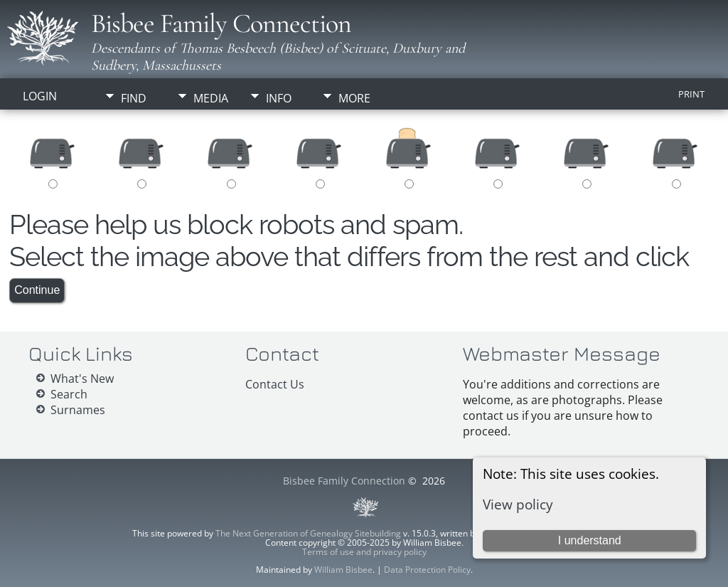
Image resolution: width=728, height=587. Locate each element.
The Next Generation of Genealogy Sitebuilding (308, 533)
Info (279, 98)
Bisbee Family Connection (221, 23)
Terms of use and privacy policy (364, 552)
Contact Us (275, 384)
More (354, 98)
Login (40, 96)
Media (211, 98)
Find (134, 98)
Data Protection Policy (427, 570)
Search (69, 394)
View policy (518, 504)
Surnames (78, 410)
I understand (590, 540)
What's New (82, 379)
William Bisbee (343, 570)
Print (691, 94)
